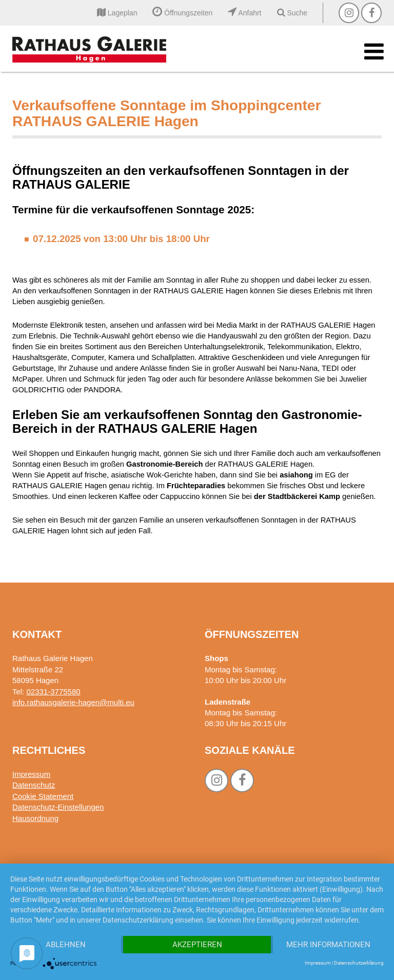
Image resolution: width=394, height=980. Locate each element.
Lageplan (117, 13)
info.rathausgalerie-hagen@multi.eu (73, 702)
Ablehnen (66, 945)
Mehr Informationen (328, 945)
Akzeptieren (197, 945)
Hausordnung (35, 818)
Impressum (31, 774)
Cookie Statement (43, 796)
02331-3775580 (54, 692)
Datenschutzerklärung (359, 963)
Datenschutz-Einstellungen (58, 807)
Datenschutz (34, 785)
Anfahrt (244, 13)
